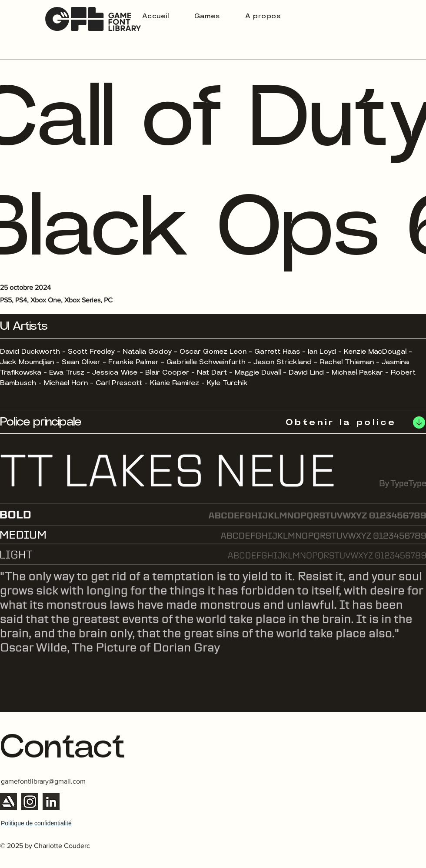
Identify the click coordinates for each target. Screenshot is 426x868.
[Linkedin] (51, 802)
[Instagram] (30, 802)
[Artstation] (8, 802)
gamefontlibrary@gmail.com (43, 781)
